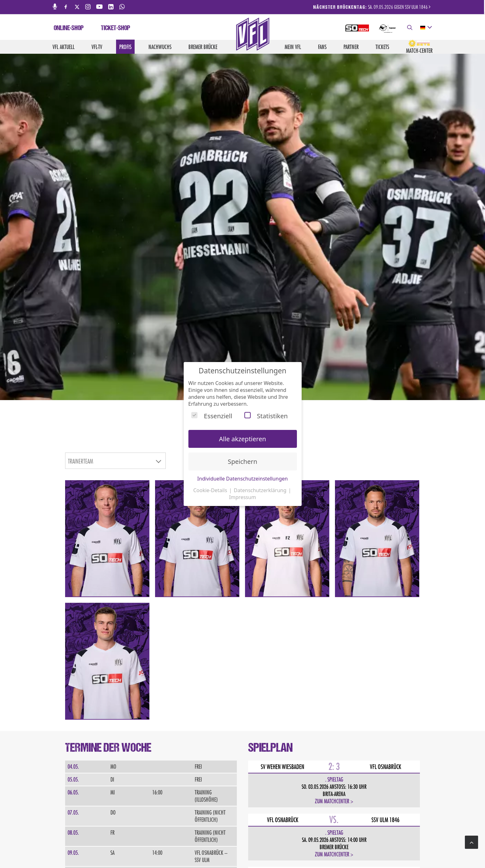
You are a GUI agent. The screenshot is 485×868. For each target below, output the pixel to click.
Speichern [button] (242, 461)
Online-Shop (69, 29)
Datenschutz (343, 849)
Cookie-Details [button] (211, 490)
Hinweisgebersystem (416, 849)
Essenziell (212, 416)
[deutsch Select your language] (426, 28)
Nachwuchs (160, 47)
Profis (125, 47)
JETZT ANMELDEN (97, 743)
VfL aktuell (64, 47)
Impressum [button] (242, 497)
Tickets (382, 47)
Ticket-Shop (116, 29)
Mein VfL (293, 47)
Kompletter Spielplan (282, 679)
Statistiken (266, 416)
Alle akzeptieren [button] (242, 439)
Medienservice (266, 849)
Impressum (315, 849)
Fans (322, 47)
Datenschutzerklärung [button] (261, 490)
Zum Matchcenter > (334, 556)
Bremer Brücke (203, 47)
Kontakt (292, 849)
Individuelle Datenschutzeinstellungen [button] (242, 479)
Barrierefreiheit (376, 849)
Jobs (243, 849)
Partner (351, 47)
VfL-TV (97, 47)
